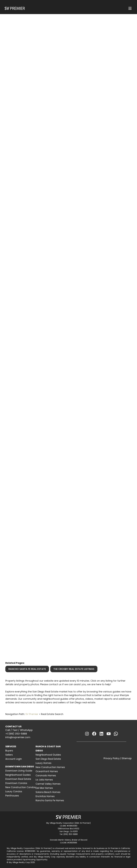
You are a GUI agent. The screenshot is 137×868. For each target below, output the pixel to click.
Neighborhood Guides (18, 775)
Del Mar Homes (44, 788)
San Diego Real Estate (48, 759)
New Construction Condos (20, 787)
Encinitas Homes (45, 796)
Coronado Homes (46, 776)
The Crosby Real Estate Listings (74, 669)
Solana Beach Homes (48, 792)
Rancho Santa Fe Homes (50, 800)
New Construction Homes (50, 767)
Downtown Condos (16, 783)
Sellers (9, 755)
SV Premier (32, 714)
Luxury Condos (14, 791)
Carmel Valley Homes (48, 784)
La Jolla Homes (44, 780)
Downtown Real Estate (18, 779)
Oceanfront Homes (47, 771)
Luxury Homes (43, 763)
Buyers (9, 751)
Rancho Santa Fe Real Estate (27, 669)
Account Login (14, 759)
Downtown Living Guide (19, 771)
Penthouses (12, 796)
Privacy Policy (112, 758)
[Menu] (130, 8)
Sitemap (127, 758)
